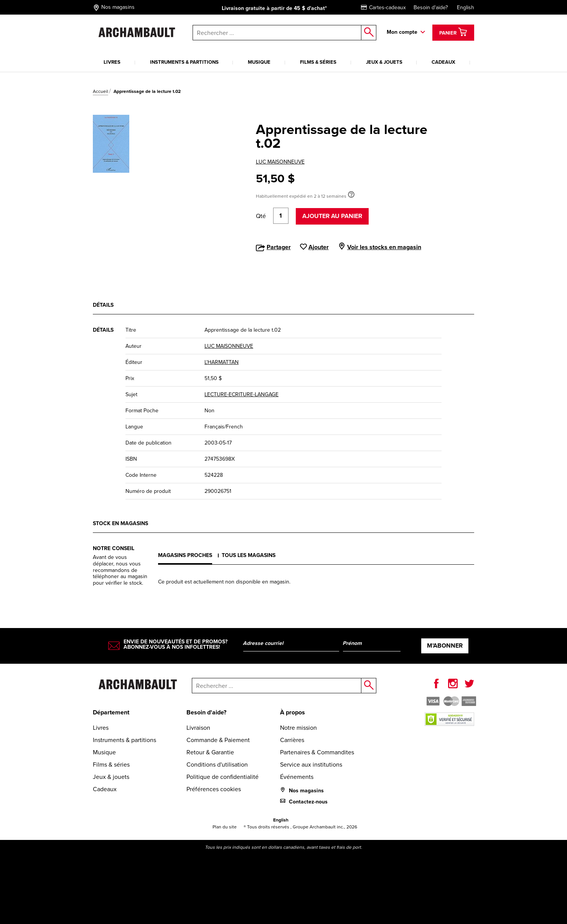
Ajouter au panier (332, 216)
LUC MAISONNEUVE (280, 162)
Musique (259, 62)
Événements (297, 777)
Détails (103, 305)
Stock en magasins (120, 523)
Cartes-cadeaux (383, 7)
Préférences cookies (214, 789)
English (466, 7)
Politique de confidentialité (223, 777)
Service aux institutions (311, 764)
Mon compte (402, 32)
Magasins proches (185, 555)
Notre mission (298, 728)
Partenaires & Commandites (317, 752)
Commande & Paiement (218, 740)
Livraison (198, 728)
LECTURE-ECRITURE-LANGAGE (241, 394)
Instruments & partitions (184, 62)
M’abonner (445, 645)
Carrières (292, 740)
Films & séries (318, 62)
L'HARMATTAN (222, 362)
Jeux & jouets (384, 62)
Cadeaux (443, 62)
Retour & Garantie (210, 752)
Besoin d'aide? (431, 7)
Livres (112, 62)
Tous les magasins (249, 555)
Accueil (101, 91)
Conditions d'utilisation (217, 764)
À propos (293, 712)
